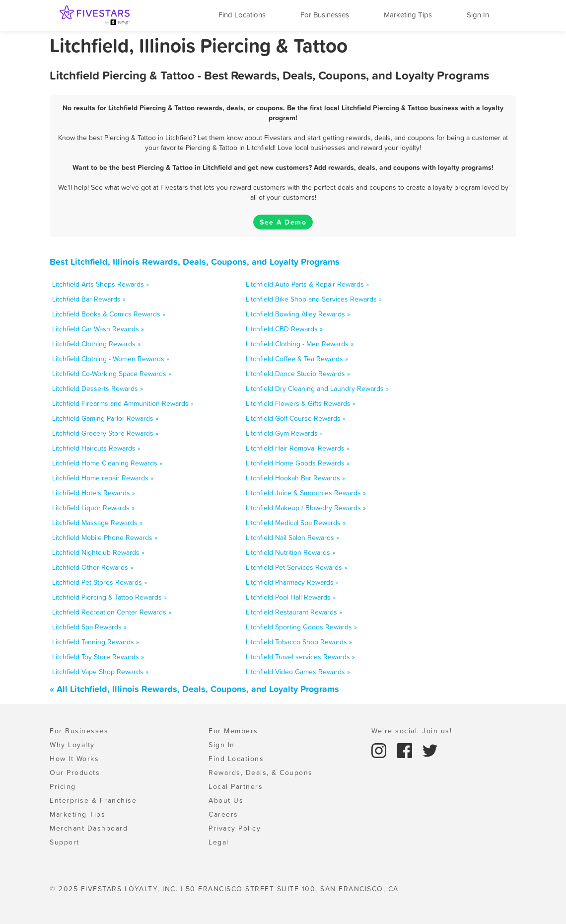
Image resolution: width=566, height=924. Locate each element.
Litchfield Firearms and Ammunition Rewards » (123, 403)
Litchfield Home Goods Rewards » (298, 463)
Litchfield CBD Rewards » (284, 329)
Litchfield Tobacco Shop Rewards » (299, 642)
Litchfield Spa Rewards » (89, 627)
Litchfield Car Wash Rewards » (98, 329)
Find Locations (242, 15)
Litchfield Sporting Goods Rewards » (301, 627)
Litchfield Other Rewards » (93, 567)
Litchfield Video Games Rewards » (298, 672)
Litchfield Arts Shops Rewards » (101, 284)
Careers (223, 814)
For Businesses (325, 15)
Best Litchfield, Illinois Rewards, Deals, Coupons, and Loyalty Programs (195, 262)
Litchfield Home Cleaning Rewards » (107, 463)
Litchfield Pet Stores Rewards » (100, 582)
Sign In (478, 15)
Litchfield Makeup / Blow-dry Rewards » (306, 508)
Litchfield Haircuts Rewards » (96, 448)
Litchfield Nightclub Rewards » (98, 552)
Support (65, 842)
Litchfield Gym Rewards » (284, 433)
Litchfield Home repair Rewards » (103, 478)
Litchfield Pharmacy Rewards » (292, 582)
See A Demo (283, 222)
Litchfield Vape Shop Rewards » (100, 672)
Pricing (63, 786)
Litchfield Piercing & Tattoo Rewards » (109, 597)
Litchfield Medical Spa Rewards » (296, 523)
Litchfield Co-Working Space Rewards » (112, 374)
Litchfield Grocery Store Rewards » (105, 433)
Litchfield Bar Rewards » (89, 299)
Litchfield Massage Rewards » (97, 523)
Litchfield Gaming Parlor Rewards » (105, 418)
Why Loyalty (72, 745)
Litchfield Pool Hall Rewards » (291, 597)
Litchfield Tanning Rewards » (96, 642)
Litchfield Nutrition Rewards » (290, 552)
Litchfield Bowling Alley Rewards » (298, 314)
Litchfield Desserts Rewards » (98, 388)
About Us (226, 800)
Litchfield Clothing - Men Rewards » (300, 344)
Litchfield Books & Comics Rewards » (109, 314)
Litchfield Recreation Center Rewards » (112, 612)
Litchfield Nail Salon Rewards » (292, 538)
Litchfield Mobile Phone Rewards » (105, 538)
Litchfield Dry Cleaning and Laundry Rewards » (317, 388)
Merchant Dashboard (89, 828)
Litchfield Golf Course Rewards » (296, 418)
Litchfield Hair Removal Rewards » (298, 448)
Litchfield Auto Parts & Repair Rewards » (307, 284)
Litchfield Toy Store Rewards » (98, 657)
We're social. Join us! (412, 731)
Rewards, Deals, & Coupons (261, 772)
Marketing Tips (408, 15)
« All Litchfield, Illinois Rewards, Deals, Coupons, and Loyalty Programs (194, 689)
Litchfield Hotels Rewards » (94, 493)
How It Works (74, 759)
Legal (219, 842)
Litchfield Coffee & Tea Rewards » (297, 359)
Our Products (75, 772)
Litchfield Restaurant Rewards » (294, 612)
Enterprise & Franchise (93, 800)
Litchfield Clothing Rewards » (96, 344)
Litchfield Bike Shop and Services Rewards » (314, 299)
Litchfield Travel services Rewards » (300, 657)
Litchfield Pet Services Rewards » (296, 567)
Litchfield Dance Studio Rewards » (298, 374)
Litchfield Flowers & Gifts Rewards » (301, 403)
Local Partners (236, 786)
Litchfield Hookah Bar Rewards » (295, 478)
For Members (233, 731)
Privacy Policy (235, 828)
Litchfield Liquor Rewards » (93, 508)
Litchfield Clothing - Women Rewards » (111, 359)
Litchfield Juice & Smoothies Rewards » (306, 493)
